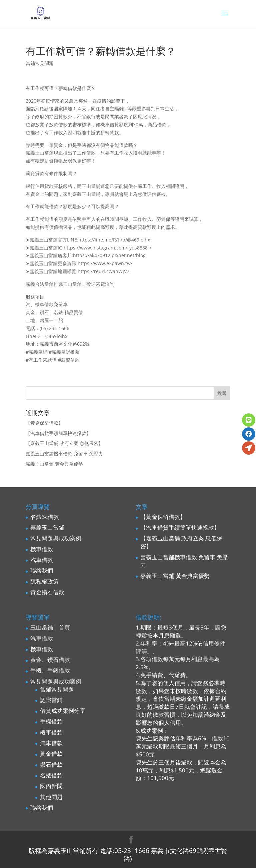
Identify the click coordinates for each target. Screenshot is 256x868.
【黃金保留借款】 (44, 423)
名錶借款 (51, 775)
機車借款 (42, 549)
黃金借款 (51, 754)
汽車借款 (42, 560)
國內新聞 (51, 786)
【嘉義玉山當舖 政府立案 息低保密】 (64, 443)
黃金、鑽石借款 (50, 660)
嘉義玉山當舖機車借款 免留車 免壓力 (64, 453)
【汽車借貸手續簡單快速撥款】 (58, 433)
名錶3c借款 (45, 517)
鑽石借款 (51, 765)
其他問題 (51, 797)
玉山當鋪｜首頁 (50, 627)
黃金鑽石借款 (47, 592)
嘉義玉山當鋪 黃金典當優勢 (54, 464)
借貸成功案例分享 (63, 711)
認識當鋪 (51, 700)
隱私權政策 (44, 581)
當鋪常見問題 (40, 63)
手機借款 (51, 721)
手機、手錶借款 (50, 670)
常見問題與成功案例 (56, 538)
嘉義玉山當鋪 (47, 527)
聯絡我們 (42, 570)
